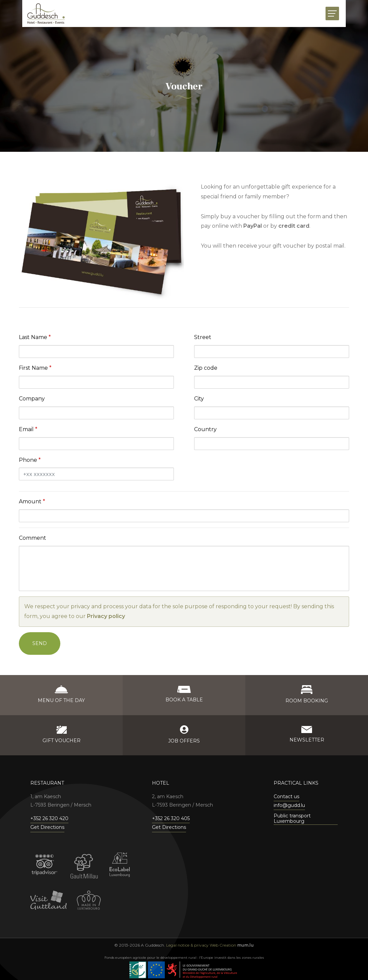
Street (203, 337)
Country (205, 429)
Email (26, 429)
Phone (28, 460)
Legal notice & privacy (187, 945)
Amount (30, 501)
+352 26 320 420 (49, 818)
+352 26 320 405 (171, 818)
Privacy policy (106, 616)
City (199, 399)
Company (32, 399)
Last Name (33, 337)
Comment (33, 538)
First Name (33, 368)
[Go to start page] (46, 13)
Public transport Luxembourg (292, 819)
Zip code (206, 368)
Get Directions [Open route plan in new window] (47, 827)
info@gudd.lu (289, 805)
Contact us (286, 796)
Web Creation (223, 945)
